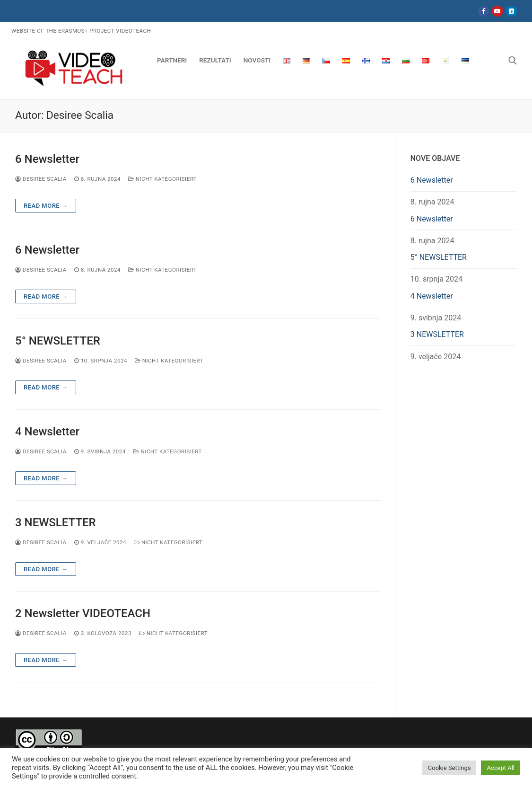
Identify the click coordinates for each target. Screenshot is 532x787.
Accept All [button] (501, 768)
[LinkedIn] (511, 11)
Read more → (46, 206)
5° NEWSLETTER (58, 341)
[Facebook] (484, 11)
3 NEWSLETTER (56, 522)
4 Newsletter (47, 432)
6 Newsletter (47, 159)
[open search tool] (513, 61)
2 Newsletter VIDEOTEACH (83, 613)
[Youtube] (497, 11)
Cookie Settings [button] (449, 768)
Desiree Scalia (41, 179)
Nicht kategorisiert (162, 179)
